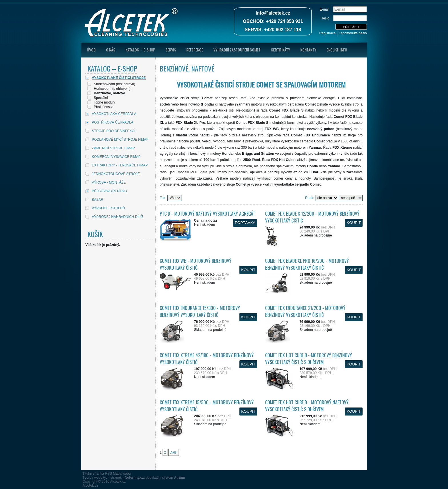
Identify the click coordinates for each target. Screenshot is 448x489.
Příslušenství (104, 107)
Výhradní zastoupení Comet (237, 50)
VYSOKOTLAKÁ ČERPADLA (114, 114)
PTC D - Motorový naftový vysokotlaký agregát (207, 214)
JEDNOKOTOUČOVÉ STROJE (116, 174)
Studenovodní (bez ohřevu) (114, 84)
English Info (337, 50)
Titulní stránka (93, 474)
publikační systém (165, 478)
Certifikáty (280, 50)
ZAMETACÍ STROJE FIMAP (113, 148)
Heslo (325, 18)
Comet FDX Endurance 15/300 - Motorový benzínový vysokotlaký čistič (200, 311)
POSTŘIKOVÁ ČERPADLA (112, 122)
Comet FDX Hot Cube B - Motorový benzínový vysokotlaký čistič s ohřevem (309, 359)
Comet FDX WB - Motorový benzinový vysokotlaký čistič (196, 264)
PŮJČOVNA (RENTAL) (109, 191)
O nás (111, 50)
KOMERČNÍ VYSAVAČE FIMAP (116, 157)
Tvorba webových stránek (102, 478)
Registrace (327, 33)
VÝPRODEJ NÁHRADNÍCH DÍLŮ (117, 217)
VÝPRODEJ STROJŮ (108, 208)
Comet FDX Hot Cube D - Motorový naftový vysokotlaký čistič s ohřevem (307, 406)
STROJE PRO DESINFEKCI (113, 131)
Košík (95, 234)
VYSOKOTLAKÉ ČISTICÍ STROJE (119, 78)
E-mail (325, 9)
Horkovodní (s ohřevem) (112, 89)
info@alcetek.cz (273, 13)
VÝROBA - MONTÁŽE (109, 182)
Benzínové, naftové (109, 93)
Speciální (101, 98)
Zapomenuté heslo (353, 33)
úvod (91, 50)
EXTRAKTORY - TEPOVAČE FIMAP (120, 165)
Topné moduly (104, 102)
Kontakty (308, 50)
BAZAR (97, 200)
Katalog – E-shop (140, 50)
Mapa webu (122, 474)
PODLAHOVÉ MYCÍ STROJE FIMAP (120, 140)
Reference (195, 50)
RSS (108, 474)
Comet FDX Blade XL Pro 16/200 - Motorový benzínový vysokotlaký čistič (307, 264)
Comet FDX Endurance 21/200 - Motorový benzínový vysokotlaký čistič (305, 311)
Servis (171, 50)
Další (174, 452)
